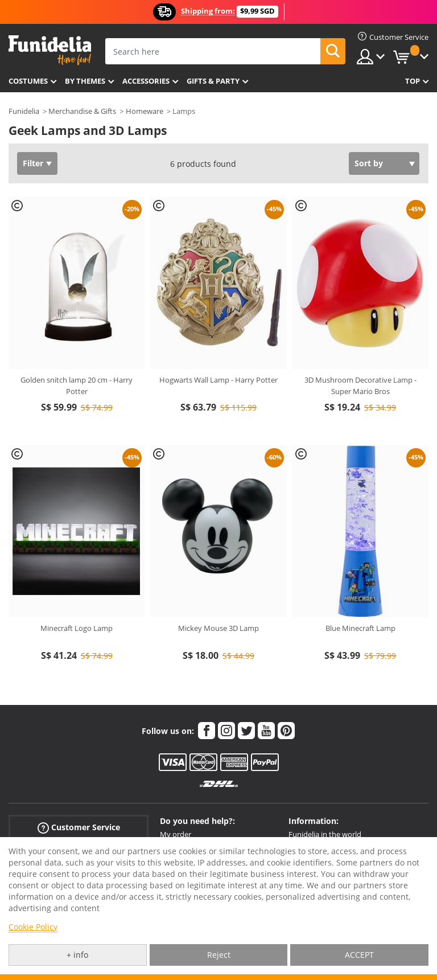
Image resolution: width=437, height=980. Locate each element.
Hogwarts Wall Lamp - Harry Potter (218, 380)
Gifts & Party (213, 81)
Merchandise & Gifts (82, 111)
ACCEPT (359, 955)
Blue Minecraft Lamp (360, 628)
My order (176, 834)
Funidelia (24, 111)
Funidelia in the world (325, 834)
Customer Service (79, 827)
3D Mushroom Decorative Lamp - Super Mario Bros (360, 386)
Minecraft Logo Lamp (77, 628)
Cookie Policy (33, 927)
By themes (85, 81)
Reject (219, 955)
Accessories (146, 81)
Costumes (28, 81)
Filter (33, 163)
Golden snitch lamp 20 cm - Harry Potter (77, 386)
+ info (77, 955)
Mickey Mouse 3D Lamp (218, 628)
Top (413, 81)
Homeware (145, 111)
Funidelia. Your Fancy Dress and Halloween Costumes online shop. (50, 50)
